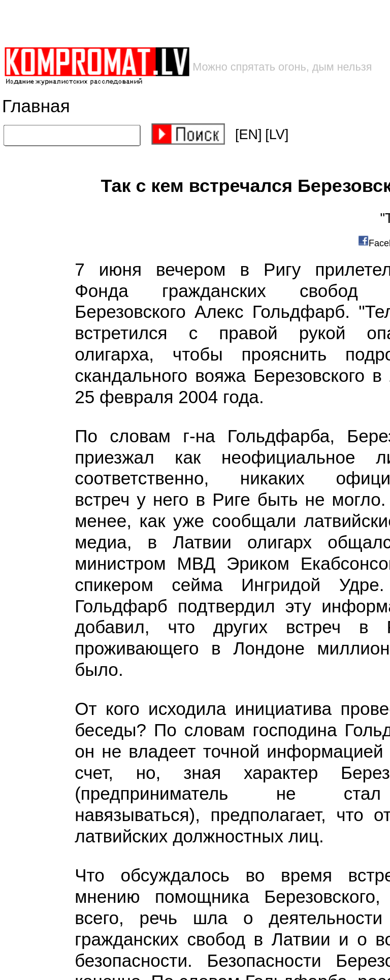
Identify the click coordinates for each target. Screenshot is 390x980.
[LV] (277, 135)
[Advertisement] (163, 23)
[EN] (249, 135)
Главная (36, 106)
